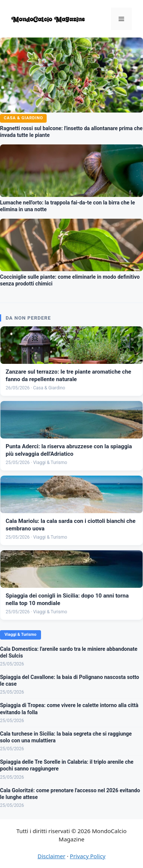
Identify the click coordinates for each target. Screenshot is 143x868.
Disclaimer (52, 856)
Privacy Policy (88, 856)
